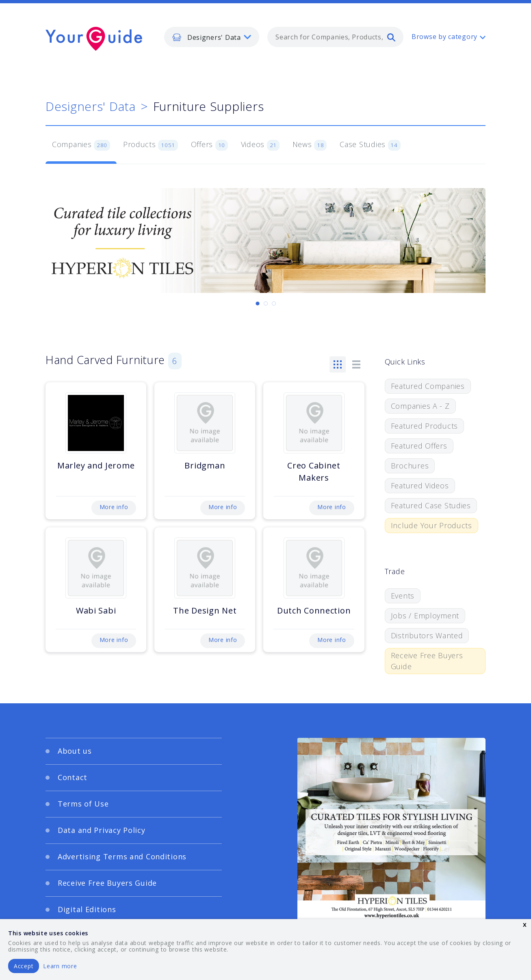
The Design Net (205, 610)
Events (403, 596)
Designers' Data (91, 106)
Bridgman (205, 465)
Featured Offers (419, 446)
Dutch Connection (314, 610)
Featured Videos (420, 486)
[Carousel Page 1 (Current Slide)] (258, 304)
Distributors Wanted (427, 635)
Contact (73, 777)
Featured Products (424, 426)
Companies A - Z (420, 406)
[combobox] (335, 37)
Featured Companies (428, 386)
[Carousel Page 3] (274, 304)
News (310, 145)
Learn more (60, 966)
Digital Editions (87, 909)
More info (114, 507)
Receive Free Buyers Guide (427, 661)
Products (151, 145)
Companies (81, 145)
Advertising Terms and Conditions (122, 856)
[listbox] (212, 37)
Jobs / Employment (425, 616)
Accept (24, 966)
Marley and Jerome (96, 465)
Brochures (410, 466)
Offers (209, 145)
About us (75, 751)
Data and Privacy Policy (102, 830)
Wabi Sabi (96, 610)
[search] (391, 37)
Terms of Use (83, 804)
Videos (260, 145)
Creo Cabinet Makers (314, 472)
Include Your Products (431, 525)
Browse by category (444, 37)
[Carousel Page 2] (266, 304)
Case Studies (370, 145)
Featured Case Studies (431, 505)
